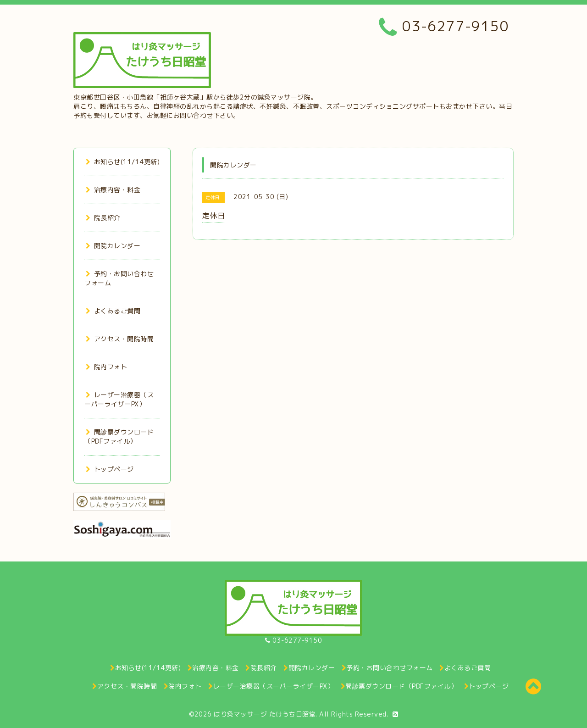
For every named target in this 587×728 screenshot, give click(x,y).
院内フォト (106, 367)
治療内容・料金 (113, 190)
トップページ (110, 469)
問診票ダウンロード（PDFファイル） (119, 436)
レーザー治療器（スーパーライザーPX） (119, 399)
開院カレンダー (113, 246)
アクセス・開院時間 (120, 339)
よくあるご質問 (113, 311)
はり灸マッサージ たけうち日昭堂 (265, 714)
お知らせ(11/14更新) (123, 162)
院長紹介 (103, 218)
